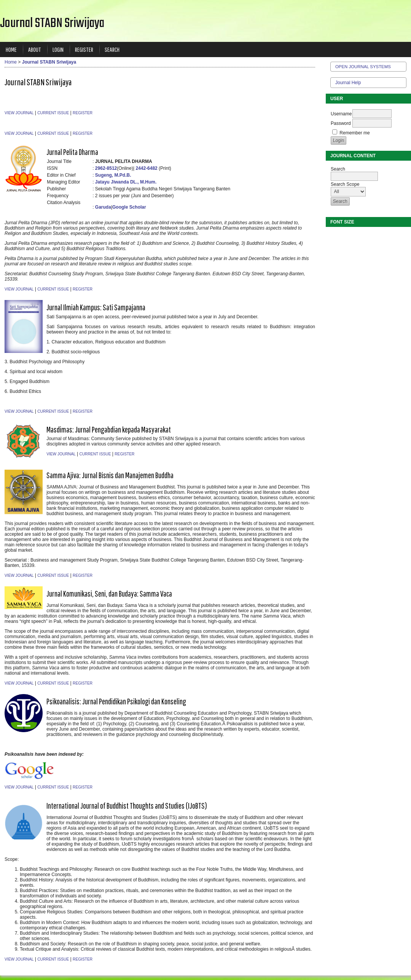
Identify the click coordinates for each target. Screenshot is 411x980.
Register (84, 49)
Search (112, 49)
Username (341, 114)
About (35, 49)
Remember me (354, 133)
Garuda (103, 207)
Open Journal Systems (363, 67)
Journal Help (348, 83)
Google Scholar (129, 207)
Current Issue (53, 113)
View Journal (19, 113)
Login (58, 49)
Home (11, 49)
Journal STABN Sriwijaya (49, 62)
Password (341, 123)
